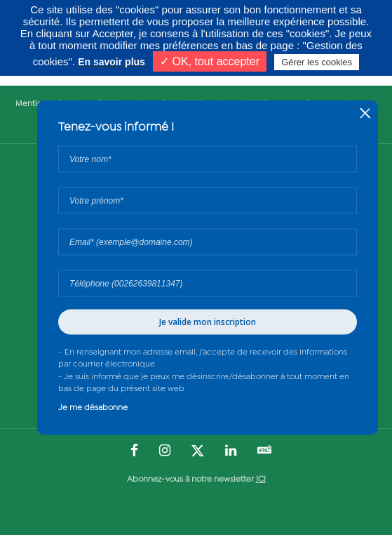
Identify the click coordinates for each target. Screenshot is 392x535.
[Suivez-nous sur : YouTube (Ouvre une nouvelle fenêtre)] (265, 451)
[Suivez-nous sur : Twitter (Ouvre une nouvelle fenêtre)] (198, 451)
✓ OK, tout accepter (210, 61)
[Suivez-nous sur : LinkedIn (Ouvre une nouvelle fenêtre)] (231, 451)
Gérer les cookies (317, 62)
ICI (261, 480)
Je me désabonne (93, 407)
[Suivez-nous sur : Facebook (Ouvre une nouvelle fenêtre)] (134, 451)
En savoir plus (111, 62)
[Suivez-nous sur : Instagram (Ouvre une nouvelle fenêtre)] (165, 451)
